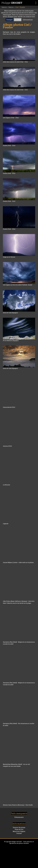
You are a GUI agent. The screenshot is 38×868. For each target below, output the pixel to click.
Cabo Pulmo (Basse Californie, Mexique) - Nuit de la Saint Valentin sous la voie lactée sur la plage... (19, 602)
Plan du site (19, 829)
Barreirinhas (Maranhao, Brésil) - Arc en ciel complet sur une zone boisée (16, 765)
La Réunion (6, 485)
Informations (28, 20)
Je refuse (18, 20)
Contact (19, 833)
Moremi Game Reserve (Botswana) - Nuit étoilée (18, 805)
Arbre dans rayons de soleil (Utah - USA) (15, 62)
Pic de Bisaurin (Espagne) (11, 341)
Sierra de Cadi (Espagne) (10, 313)
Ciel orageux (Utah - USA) (11, 118)
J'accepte (9, 20)
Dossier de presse (19, 827)
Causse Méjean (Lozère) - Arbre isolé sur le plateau (18, 562)
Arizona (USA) (7, 446)
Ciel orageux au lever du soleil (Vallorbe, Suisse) (17, 285)
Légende (6, 524)
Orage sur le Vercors (9, 257)
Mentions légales (19, 831)
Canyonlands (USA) (9, 407)
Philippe (12, 3)
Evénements (19, 817)
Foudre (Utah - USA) (9, 145)
